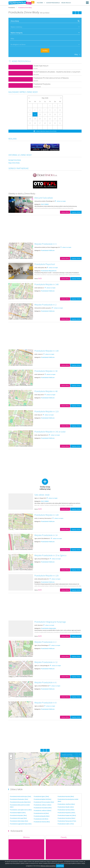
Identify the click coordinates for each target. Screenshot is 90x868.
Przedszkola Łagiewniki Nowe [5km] (21, 824)
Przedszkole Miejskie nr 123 (46, 411)
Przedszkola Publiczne (48, 250)
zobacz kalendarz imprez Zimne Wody (46, 131)
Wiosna (26, 837)
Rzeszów (36, 81)
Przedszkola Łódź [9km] (41, 819)
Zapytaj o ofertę (76, 212)
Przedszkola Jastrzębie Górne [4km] (21, 810)
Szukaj (45, 51)
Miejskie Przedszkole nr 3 (45, 244)
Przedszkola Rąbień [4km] (18, 813)
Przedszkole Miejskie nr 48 (46, 391)
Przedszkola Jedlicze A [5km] (42, 805)
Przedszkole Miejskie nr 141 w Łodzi (50, 432)
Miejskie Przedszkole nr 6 (45, 682)
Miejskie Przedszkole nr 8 (45, 703)
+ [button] (11, 755)
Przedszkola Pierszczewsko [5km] (44, 802)
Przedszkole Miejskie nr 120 (46, 576)
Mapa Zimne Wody (14, 163)
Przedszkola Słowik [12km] (66, 807)
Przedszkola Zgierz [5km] (41, 796)
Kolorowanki (17, 831)
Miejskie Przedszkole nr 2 (45, 305)
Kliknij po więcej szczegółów (48, 866)
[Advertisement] (45, 229)
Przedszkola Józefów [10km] (66, 804)
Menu (87, 3)
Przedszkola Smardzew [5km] (43, 808)
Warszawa (36, 75)
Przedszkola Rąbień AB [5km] (42, 799)
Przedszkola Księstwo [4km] (18, 815)
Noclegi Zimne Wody (15, 160)
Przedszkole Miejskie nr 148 (46, 284)
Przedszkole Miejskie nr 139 (46, 351)
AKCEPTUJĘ (60, 866)
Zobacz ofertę (65, 212)
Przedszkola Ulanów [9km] (42, 822)
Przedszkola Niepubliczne (49, 271)
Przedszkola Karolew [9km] (66, 796)
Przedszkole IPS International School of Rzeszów (51, 78)
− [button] (11, 758)
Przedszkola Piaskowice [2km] (19, 799)
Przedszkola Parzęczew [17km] (67, 821)
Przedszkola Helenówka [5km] (19, 821)
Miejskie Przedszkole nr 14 (46, 535)
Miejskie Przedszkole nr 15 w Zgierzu (50, 555)
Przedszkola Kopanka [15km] (66, 813)
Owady (64, 837)
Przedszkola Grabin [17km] (66, 824)
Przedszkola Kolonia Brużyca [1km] (20, 796)
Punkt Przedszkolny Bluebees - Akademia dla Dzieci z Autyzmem (57, 72)
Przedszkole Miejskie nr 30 (46, 371)
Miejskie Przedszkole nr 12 (46, 662)
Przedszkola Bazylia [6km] (42, 816)
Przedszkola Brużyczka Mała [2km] (20, 802)
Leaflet (17, 258)
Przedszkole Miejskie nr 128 (46, 515)
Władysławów (37, 87)
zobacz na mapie (61, 201)
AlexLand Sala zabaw (44, 198)
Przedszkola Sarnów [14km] (66, 810)
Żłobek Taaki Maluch (41, 66)
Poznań (36, 68)
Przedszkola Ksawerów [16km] (67, 815)
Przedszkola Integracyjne (49, 628)
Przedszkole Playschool (45, 264)
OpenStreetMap (24, 258)
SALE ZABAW (45, 204)
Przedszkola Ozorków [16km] (66, 818)
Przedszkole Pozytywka (42, 84)
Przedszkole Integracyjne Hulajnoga (50, 622)
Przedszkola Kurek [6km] (41, 813)
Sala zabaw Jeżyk (42, 495)
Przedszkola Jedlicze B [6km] (42, 810)
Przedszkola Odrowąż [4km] (18, 818)
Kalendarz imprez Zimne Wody (23, 92)
